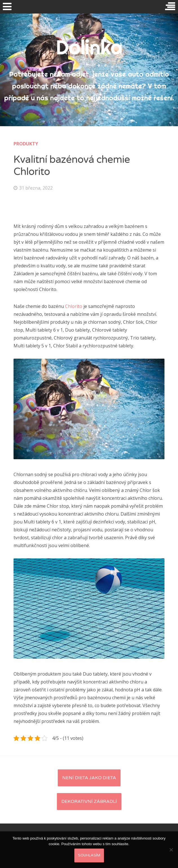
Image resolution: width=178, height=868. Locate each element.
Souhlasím (89, 855)
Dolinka (89, 47)
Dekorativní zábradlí (89, 802)
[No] (171, 850)
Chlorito (74, 306)
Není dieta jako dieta (89, 778)
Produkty (26, 144)
